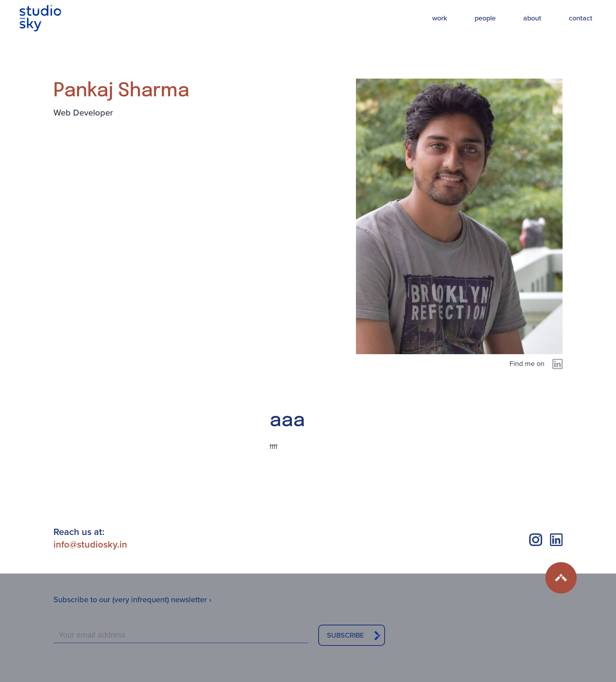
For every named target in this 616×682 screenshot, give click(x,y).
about (532, 18)
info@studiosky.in (90, 544)
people (485, 18)
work (440, 18)
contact (581, 18)
